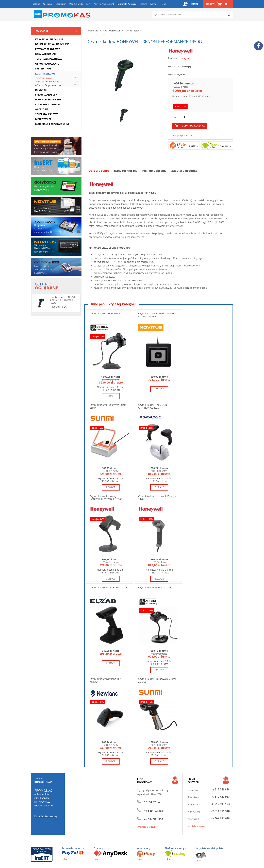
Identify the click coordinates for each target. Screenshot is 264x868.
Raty (88, 4)
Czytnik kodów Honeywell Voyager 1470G (157, 498)
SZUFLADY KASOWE (47, 114)
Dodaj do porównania (183, 135)
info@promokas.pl (146, 827)
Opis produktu (99, 171)
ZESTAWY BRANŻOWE (48, 49)
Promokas (62, 14)
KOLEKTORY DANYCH (47, 104)
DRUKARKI (41, 90)
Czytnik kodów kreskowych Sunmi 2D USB (157, 680)
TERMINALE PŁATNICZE (49, 59)
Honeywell (185, 58)
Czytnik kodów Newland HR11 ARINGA (106, 680)
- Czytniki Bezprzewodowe (57, 85)
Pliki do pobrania (154, 171)
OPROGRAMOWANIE (47, 64)
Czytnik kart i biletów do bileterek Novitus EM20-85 (157, 315)
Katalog (36, 4)
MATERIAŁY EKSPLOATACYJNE (52, 124)
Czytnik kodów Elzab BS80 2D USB (109, 587)
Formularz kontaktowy (46, 816)
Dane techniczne (126, 171)
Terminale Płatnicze (127, 4)
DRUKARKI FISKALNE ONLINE (52, 44)
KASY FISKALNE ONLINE (49, 39)
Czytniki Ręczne (133, 31)
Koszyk (217, 4)
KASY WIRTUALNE (46, 54)
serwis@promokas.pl (198, 826)
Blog (164, 4)
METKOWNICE (43, 119)
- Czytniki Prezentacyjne (57, 81)
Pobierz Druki (76, 4)
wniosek (224, 146)
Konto (194, 4)
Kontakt (154, 4)
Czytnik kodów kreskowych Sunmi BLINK (108, 406)
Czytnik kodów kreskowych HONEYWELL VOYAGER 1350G (106, 498)
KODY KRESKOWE (45, 74)
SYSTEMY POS (43, 69)
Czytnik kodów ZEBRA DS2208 (155, 587)
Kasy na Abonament (104, 4)
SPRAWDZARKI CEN (46, 95)
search (229, 15)
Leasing (143, 4)
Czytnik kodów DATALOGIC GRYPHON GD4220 (153, 406)
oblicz (192, 146)
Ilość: (174, 117)
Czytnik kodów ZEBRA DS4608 (106, 313)
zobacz (111, 396)
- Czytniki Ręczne (57, 78)
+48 (153, 811)
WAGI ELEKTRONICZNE (48, 100)
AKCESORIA (42, 109)
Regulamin (61, 4)
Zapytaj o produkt (184, 171)
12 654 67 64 (152, 802)
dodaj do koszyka (193, 126)
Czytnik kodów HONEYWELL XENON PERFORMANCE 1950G (64, 300)
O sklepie (48, 4)
